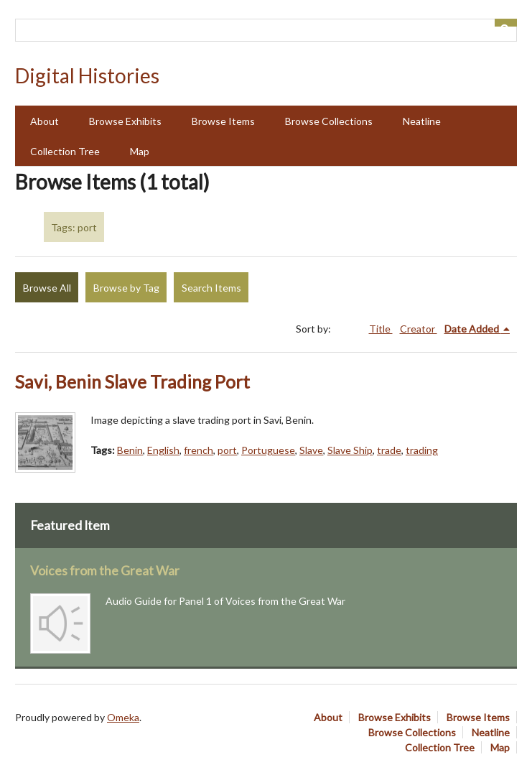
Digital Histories (87, 75)
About (45, 121)
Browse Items (223, 121)
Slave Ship (350, 450)
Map (140, 151)
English (163, 450)
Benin (130, 450)
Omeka (123, 717)
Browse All (47, 288)
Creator (419, 329)
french (199, 450)
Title (381, 329)
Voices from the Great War (105, 571)
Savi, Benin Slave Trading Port (132, 382)
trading (422, 450)
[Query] (266, 30)
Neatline (422, 121)
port (227, 450)
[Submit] (506, 23)
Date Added (473, 329)
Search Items (211, 288)
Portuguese (268, 450)
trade (389, 450)
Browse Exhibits (125, 121)
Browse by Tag (126, 288)
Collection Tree (65, 151)
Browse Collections (329, 121)
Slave (311, 450)
